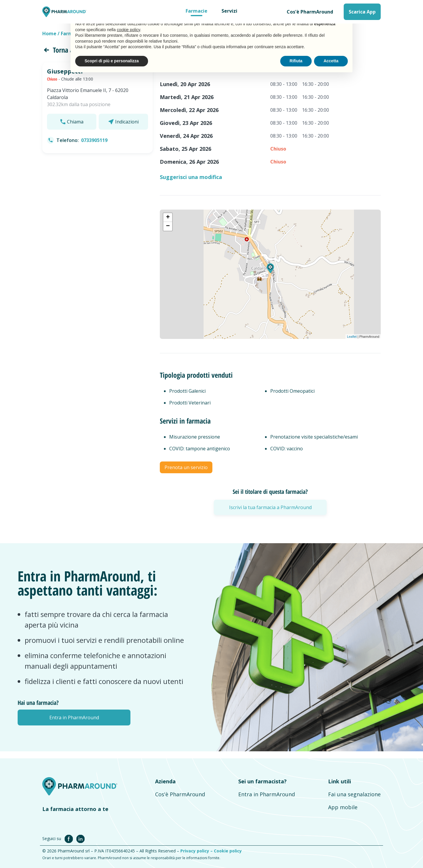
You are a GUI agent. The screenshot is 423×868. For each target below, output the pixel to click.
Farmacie (197, 11)
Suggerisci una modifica (191, 177)
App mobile (343, 807)
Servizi (229, 11)
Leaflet (352, 337)
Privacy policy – (197, 851)
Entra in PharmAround (267, 794)
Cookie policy (228, 851)
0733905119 (94, 140)
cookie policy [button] (129, 30)
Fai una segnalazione (354, 794)
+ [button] (168, 218)
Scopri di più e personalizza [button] (112, 61)
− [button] (168, 226)
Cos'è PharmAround (310, 12)
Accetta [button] (331, 61)
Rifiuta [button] (296, 61)
